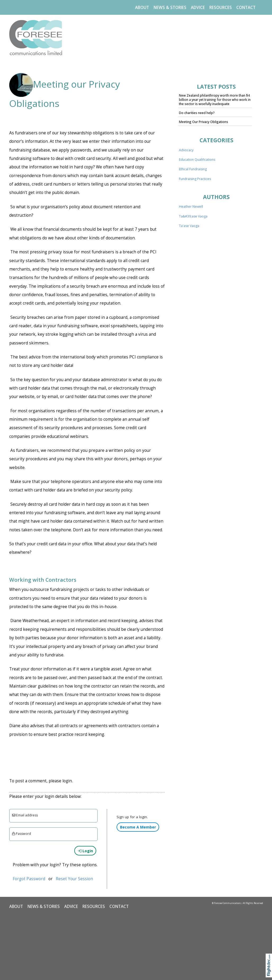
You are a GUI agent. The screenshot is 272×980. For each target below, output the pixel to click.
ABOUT (142, 8)
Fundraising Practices (195, 179)
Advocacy (186, 150)
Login (85, 851)
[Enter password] (54, 834)
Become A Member (138, 827)
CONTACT (246, 8)
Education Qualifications (197, 160)
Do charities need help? (197, 113)
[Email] (54, 816)
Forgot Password (29, 879)
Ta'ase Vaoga (189, 226)
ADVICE (198, 8)
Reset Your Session (74, 879)
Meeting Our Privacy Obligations (204, 122)
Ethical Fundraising (193, 169)
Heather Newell (191, 207)
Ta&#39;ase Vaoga (193, 216)
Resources (221, 8)
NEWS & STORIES (170, 8)
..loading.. (216, 324)
